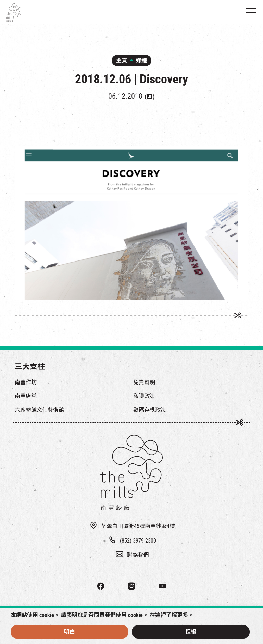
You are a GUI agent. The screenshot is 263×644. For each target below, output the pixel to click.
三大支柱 (30, 367)
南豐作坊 (26, 382)
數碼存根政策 (150, 410)
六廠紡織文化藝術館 (39, 410)
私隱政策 (144, 396)
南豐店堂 (26, 396)
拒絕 (191, 632)
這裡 (161, 615)
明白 (70, 632)
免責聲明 (144, 382)
